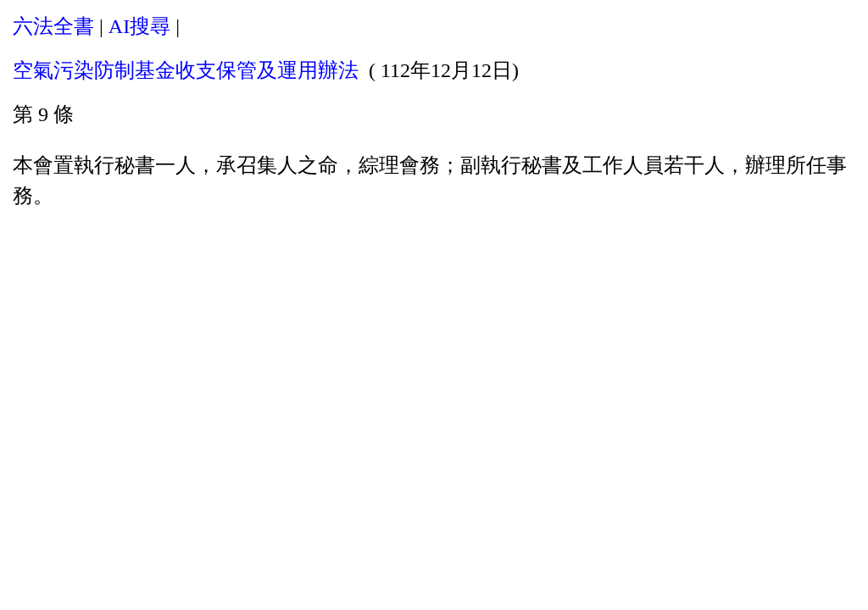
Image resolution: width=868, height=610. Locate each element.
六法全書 (53, 26)
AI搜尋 (139, 26)
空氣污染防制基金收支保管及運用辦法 (186, 70)
